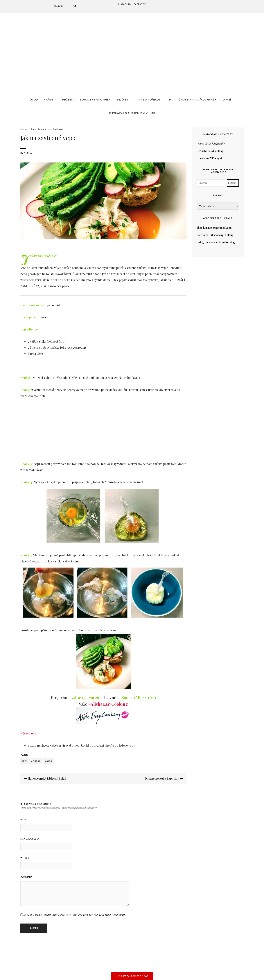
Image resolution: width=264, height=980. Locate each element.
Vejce (48, 759)
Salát (34, 127)
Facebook (140, 4)
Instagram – (216, 240)
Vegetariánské (55, 127)
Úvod (34, 97)
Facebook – (215, 233)
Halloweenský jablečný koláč (45, 776)
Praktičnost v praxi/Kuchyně (193, 97)
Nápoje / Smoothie (95, 97)
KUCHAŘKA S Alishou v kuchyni (132, 111)
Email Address (30, 837)
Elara (122, 971)
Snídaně (42, 127)
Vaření (50, 97)
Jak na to (25, 127)
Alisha (28, 151)
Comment (26, 875)
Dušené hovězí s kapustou (164, 776)
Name (24, 817)
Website (25, 856)
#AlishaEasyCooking (211, 149)
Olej (25, 759)
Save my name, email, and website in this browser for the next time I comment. (75, 913)
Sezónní (124, 97)
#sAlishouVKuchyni (210, 156)
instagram (125, 4)
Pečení (68, 97)
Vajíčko (36, 759)
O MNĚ (228, 97)
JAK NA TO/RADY (150, 97)
